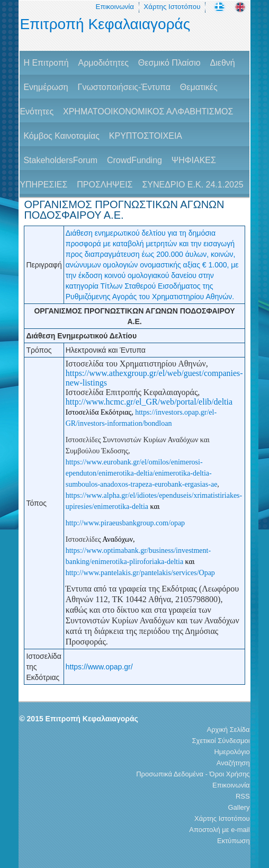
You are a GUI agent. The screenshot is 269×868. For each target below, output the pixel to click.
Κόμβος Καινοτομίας (61, 136)
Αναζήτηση (233, 763)
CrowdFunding (134, 160)
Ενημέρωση (46, 87)
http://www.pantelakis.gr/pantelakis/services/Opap (140, 573)
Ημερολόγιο (232, 752)
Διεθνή (223, 63)
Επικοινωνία (115, 7)
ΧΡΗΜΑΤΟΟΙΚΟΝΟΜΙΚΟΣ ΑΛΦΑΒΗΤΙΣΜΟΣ (148, 111)
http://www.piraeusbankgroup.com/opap (125, 523)
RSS (243, 796)
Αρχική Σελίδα (228, 730)
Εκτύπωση (234, 841)
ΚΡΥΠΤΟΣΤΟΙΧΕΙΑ (146, 136)
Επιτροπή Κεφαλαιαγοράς (105, 24)
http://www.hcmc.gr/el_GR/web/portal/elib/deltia (149, 402)
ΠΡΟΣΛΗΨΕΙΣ (105, 185)
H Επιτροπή (46, 63)
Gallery (239, 807)
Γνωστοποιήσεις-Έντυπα (124, 87)
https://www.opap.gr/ (99, 667)
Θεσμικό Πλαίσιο (169, 63)
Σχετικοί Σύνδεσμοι (221, 741)
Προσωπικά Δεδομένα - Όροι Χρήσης (193, 774)
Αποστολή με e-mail (219, 830)
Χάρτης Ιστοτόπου (172, 7)
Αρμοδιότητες (104, 63)
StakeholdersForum (60, 160)
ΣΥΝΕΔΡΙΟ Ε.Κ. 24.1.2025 (192, 185)
